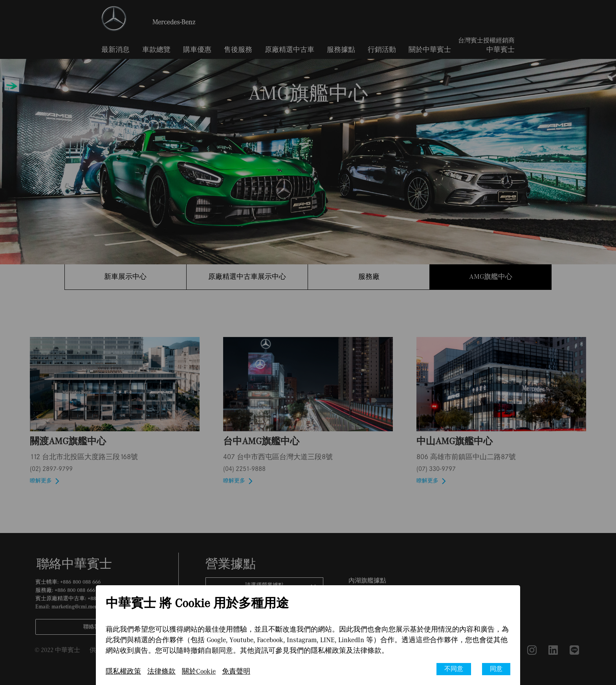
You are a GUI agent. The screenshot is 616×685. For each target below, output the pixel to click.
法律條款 (161, 672)
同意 (496, 669)
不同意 (454, 669)
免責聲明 (236, 672)
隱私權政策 (123, 672)
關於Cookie (199, 672)
